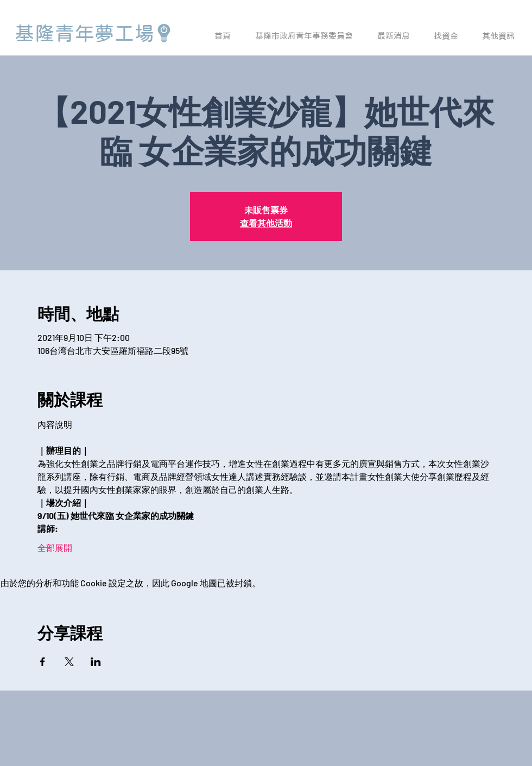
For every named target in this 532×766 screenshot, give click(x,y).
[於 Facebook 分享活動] (43, 662)
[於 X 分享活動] (69, 662)
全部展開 (55, 547)
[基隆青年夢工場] (94, 33)
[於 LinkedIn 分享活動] (96, 662)
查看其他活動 (266, 223)
